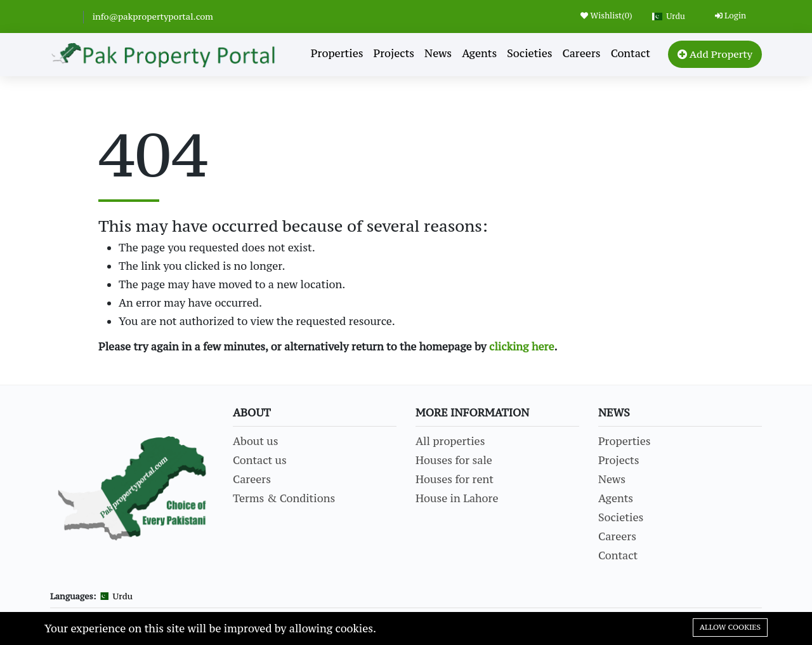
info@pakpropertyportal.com (153, 17)
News (438, 53)
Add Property (715, 54)
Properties (337, 53)
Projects (394, 53)
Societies (529, 53)
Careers (582, 53)
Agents (479, 53)
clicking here (522, 347)
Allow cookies (730, 627)
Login (730, 16)
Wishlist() (606, 16)
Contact (631, 53)
